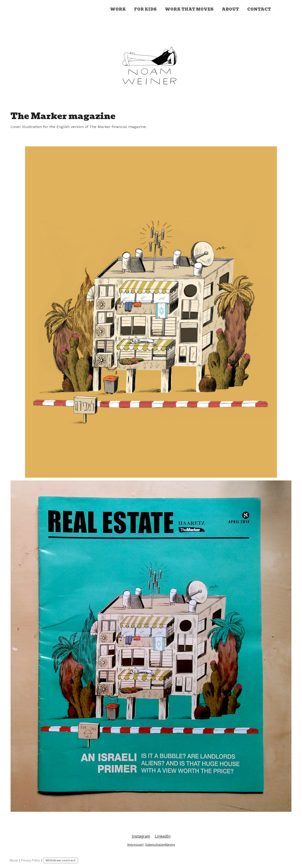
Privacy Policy (30, 860)
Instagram (141, 836)
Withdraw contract (61, 860)
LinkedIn (163, 836)
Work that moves (189, 9)
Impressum (135, 845)
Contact (259, 9)
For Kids (145, 9)
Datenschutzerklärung (160, 845)
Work (118, 9)
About (230, 9)
